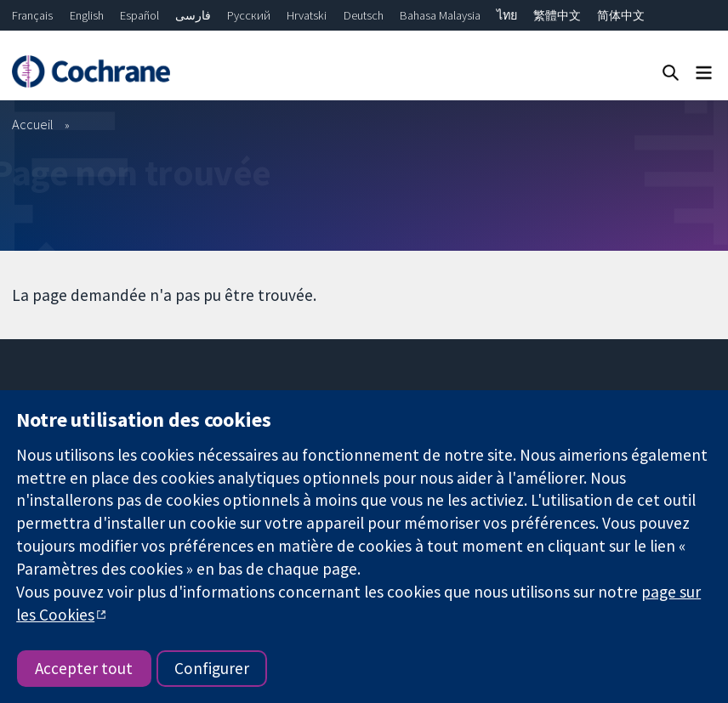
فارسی (193, 15)
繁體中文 (557, 15)
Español (139, 15)
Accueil (33, 124)
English (87, 15)
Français (32, 15)
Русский (249, 15)
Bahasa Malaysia (440, 15)
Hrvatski (307, 15)
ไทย (507, 15)
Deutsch (364, 15)
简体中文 (621, 15)
